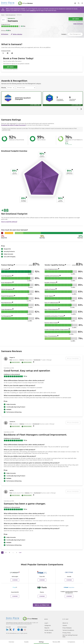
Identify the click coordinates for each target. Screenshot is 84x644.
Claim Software (78, 24)
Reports (47, 628)
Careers (65, 625)
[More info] (45, 153)
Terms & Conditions (68, 630)
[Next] (17, 553)
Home (3, 15)
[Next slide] (81, 109)
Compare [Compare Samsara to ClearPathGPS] (15, 596)
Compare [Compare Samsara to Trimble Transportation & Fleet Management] (69, 596)
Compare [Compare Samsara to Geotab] (69, 580)
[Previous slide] (77, 109)
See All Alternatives (42, 605)
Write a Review (17, 34)
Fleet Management (11, 15)
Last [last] (20, 552)
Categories (48, 625)
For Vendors (48, 633)
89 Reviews (5, 34)
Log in (46, 623)
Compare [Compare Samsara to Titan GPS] (42, 580)
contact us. (33, 10)
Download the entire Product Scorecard (13, 125)
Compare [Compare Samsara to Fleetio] (42, 596)
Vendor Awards (49, 630)
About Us (65, 623)
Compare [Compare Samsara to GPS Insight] (15, 580)
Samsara (19, 15)
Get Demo (76, 19)
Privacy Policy (67, 633)
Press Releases (67, 628)
